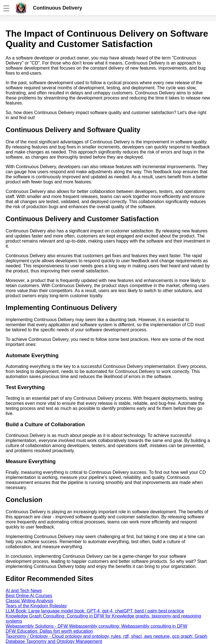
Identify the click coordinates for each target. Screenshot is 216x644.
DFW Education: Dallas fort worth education (49, 631)
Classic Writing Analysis (29, 601)
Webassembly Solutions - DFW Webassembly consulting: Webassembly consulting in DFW (96, 626)
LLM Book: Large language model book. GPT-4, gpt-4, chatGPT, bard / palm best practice (95, 611)
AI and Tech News (24, 591)
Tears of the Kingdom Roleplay (36, 606)
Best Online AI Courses (29, 596)
